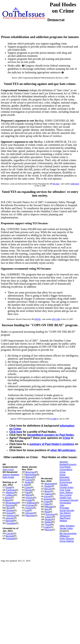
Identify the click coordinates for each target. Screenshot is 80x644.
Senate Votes (66, 528)
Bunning (10, 505)
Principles (64, 508)
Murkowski (50, 484)
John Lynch (8, 469)
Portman (30, 505)
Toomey (29, 508)
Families (64, 485)
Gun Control (66, 495)
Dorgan (10, 510)
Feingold (10, 539)
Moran (29, 490)
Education (65, 477)
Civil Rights (65, 467)
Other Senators (67, 526)
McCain (48, 489)
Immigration (65, 503)
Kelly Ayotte (8, 477)
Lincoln (10, 533)
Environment (66, 482)
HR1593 (38, 319)
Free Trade (65, 490)
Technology (65, 516)
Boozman (30, 472)
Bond (9, 508)
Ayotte (29, 500)
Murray (49, 530)
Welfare (63, 521)
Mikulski (49, 507)
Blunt (29, 495)
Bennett (10, 521)
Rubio (28, 482)
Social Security (67, 510)
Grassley (48, 499)
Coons (29, 480)
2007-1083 (56, 319)
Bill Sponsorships (68, 533)
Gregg (9, 513)
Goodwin (11, 523)
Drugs (63, 475)
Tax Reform (65, 513)
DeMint (48, 522)
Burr (47, 509)
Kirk (26, 485)
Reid (47, 512)
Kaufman (11, 490)
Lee (27, 510)
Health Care (65, 498)
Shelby (48, 486)
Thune (48, 525)
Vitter (47, 504)
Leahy (47, 527)
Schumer (50, 514)
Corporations (66, 469)
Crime (66, 438)
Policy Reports (67, 539)
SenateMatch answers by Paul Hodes (50, 435)
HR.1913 (56, 184)
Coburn (48, 517)
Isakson (49, 494)
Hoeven (30, 498)
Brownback (12, 503)
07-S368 (53, 419)
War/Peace (65, 518)
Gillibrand (31, 503)
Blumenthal (31, 475)
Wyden (48, 519)
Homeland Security (69, 500)
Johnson (29, 513)
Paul (28, 493)
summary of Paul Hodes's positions (52, 444)
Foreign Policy (67, 487)
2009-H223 (75, 184)
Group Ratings (67, 541)
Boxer (48, 491)
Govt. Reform (66, 493)
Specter (10, 518)
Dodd (9, 487)
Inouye (47, 496)
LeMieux (10, 495)
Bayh (8, 500)
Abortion (64, 462)
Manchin (30, 516)
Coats (28, 487)
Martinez (10, 493)
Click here (16, 432)
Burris (8, 498)
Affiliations (65, 536)
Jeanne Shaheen (11, 475)
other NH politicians (63, 450)
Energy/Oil (65, 480)
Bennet (29, 477)
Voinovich (11, 516)
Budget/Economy (68, 464)
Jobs (62, 505)
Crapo (47, 502)
